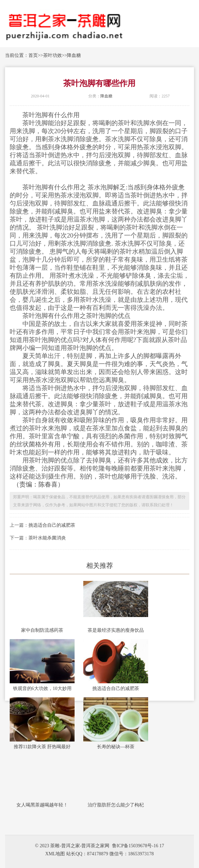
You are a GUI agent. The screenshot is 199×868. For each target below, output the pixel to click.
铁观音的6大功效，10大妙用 (42, 688)
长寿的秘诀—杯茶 (116, 747)
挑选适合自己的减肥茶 (52, 525)
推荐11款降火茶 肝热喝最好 (42, 747)
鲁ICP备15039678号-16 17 (138, 846)
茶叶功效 (53, 55)
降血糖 (74, 55)
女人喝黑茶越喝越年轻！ (42, 805)
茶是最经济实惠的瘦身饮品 (116, 630)
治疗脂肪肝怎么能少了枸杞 (116, 805)
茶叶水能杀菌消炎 (47, 538)
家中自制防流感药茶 (42, 630)
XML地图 (55, 854)
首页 (33, 55)
